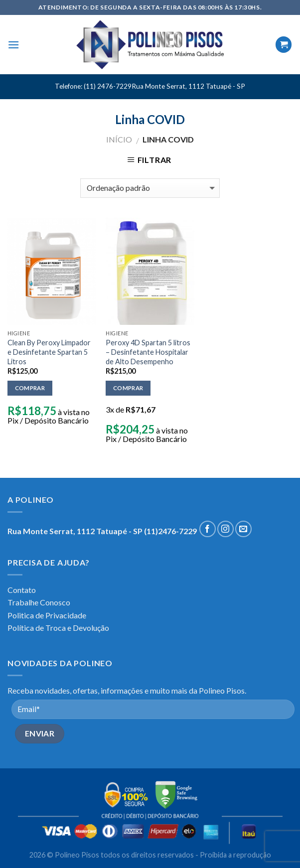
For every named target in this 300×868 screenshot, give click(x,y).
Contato (22, 590)
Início (119, 139)
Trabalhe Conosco (39, 602)
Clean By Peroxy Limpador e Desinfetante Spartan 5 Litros (49, 352)
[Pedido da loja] (150, 188)
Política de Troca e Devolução (58, 628)
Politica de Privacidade (47, 615)
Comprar (30, 388)
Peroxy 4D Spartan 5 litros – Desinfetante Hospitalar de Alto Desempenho (148, 352)
